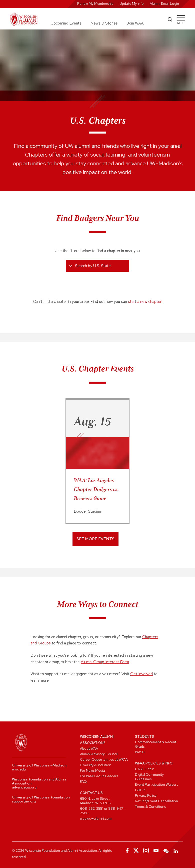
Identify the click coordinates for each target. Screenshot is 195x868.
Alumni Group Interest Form (105, 662)
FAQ (83, 781)
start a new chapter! (145, 301)
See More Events (95, 539)
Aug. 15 (92, 421)
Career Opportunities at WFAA (104, 759)
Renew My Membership (95, 4)
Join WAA (135, 23)
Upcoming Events (66, 23)
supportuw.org (24, 801)
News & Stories (104, 23)
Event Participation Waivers (156, 784)
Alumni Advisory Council (99, 754)
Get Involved (141, 674)
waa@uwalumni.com (96, 818)
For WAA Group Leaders (99, 776)
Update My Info (132, 4)
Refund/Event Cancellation (156, 801)
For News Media (92, 770)
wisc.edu (19, 769)
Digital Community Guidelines (149, 777)
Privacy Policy (146, 795)
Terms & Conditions (150, 806)
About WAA (89, 748)
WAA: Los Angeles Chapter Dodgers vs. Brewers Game (96, 489)
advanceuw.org (24, 787)
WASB (140, 752)
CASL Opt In (145, 769)
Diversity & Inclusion (96, 765)
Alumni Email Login (164, 4)
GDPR (140, 790)
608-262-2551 (92, 808)
